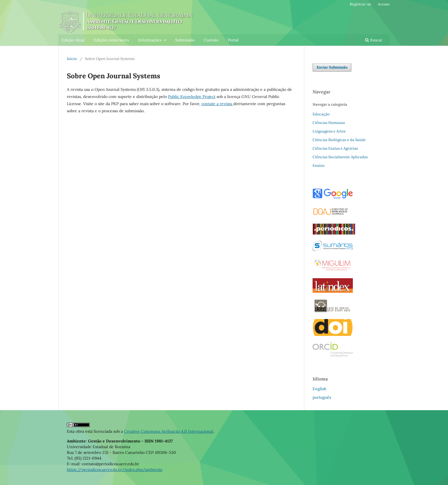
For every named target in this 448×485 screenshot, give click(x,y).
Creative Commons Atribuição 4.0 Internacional (169, 431)
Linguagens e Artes (329, 131)
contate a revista (217, 104)
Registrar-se (360, 4)
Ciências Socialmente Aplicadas (340, 157)
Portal (233, 40)
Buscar (374, 40)
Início (72, 59)
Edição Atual (73, 40)
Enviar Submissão (332, 67)
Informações (150, 40)
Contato (211, 40)
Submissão (185, 40)
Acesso (384, 4)
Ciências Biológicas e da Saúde (339, 140)
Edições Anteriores (111, 40)
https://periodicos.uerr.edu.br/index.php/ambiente (115, 470)
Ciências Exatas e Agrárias (335, 148)
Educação (321, 114)
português (322, 397)
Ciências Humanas (329, 123)
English (319, 389)
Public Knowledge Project (192, 97)
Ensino (319, 166)
